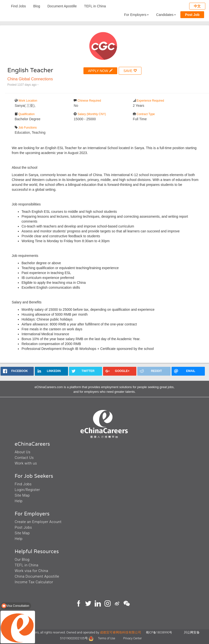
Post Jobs (23, 527)
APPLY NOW (100, 71)
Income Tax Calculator (34, 582)
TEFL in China (95, 6)
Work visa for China (31, 571)
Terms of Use (107, 638)
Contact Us (24, 458)
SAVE (130, 71)
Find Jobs (18, 6)
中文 (197, 6)
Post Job (192, 15)
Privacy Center (132, 638)
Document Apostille (62, 6)
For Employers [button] (136, 15)
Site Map (22, 495)
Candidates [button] (166, 15)
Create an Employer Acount (38, 522)
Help (19, 501)
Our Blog (22, 560)
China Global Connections (30, 79)
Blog (37, 6)
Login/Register (27, 490)
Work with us (26, 463)
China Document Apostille (37, 576)
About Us (23, 452)
